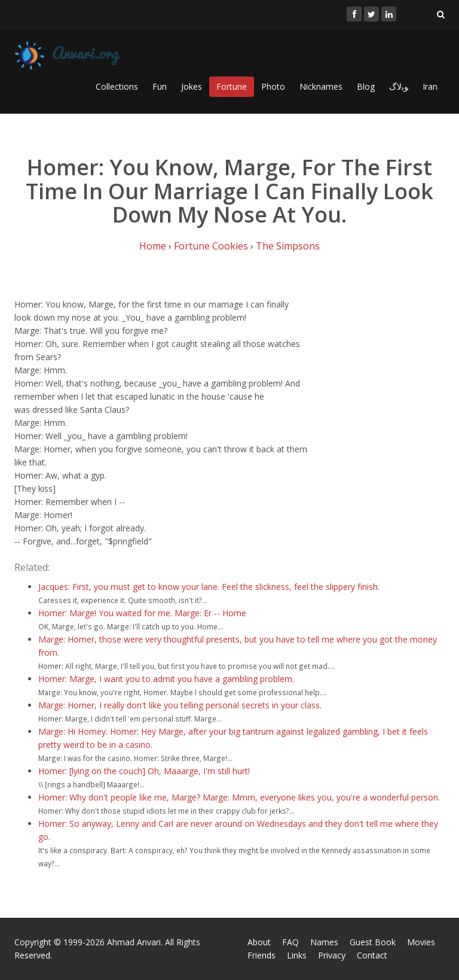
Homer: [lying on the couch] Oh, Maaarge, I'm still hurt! (144, 771)
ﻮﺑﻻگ (399, 86)
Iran (430, 86)
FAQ (290, 942)
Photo (273, 86)
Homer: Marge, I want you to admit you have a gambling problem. (166, 679)
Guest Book (373, 942)
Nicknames (321, 86)
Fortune (232, 86)
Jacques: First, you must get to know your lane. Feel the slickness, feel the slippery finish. (209, 587)
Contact (372, 955)
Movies (421, 942)
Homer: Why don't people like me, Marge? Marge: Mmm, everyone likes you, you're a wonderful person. (239, 797)
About (259, 942)
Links (297, 955)
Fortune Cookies (211, 246)
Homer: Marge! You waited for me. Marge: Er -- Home (142, 613)
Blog (366, 86)
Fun (160, 86)
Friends (261, 955)
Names (324, 942)
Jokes (192, 86)
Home (153, 246)
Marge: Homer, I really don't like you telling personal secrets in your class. (180, 705)
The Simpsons (288, 246)
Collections (117, 86)
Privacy (332, 955)
